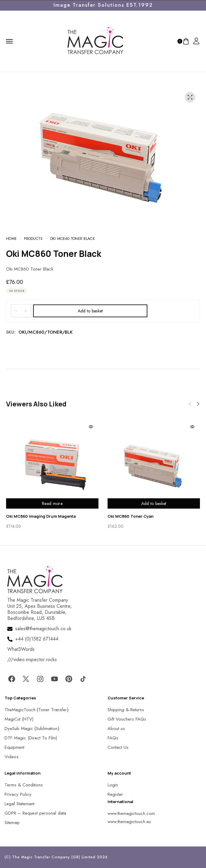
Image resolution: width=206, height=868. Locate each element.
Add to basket (90, 311)
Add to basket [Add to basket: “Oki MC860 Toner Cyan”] (154, 503)
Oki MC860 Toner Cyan (130, 516)
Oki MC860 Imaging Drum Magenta (41, 516)
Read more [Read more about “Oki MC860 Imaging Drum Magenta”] (52, 503)
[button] (198, 404)
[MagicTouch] (95, 41)
